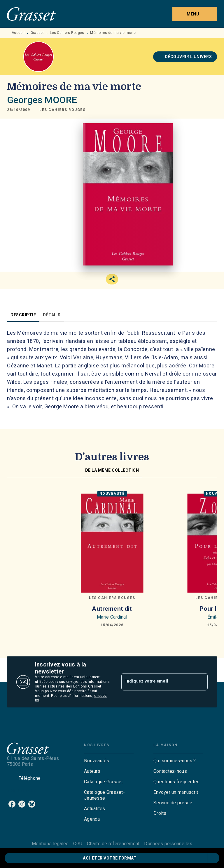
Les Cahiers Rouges (67, 33)
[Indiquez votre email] (157, 682)
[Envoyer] (201, 682)
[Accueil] (32, 14)
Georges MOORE (42, 100)
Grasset (37, 33)
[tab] (23, 315)
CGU (78, 844)
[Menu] (195, 14)
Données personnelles (168, 844)
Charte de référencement (113, 844)
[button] (185, 57)
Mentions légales (50, 844)
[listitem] (12, 804)
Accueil (18, 33)
